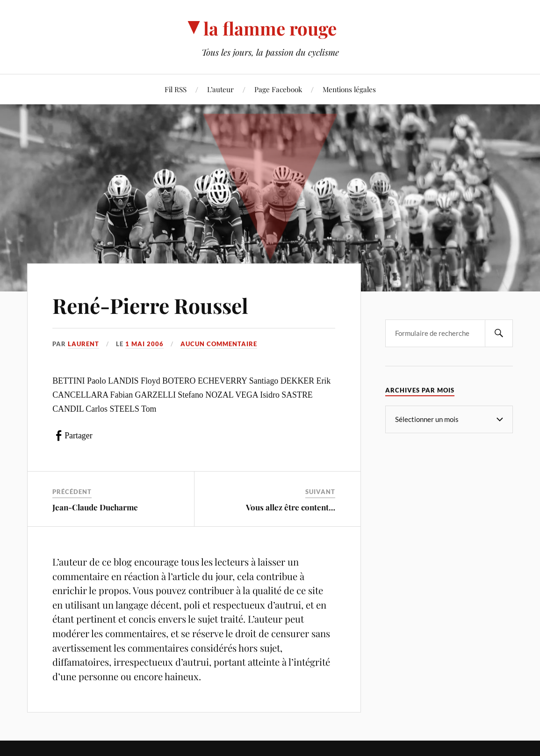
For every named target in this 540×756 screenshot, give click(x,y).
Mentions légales (349, 89)
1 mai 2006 (144, 344)
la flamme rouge (270, 28)
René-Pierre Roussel (150, 305)
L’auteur (220, 89)
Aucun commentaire (219, 344)
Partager (78, 436)
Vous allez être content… (291, 507)
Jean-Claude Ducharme (95, 507)
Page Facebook (278, 89)
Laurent (83, 344)
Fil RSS (176, 89)
